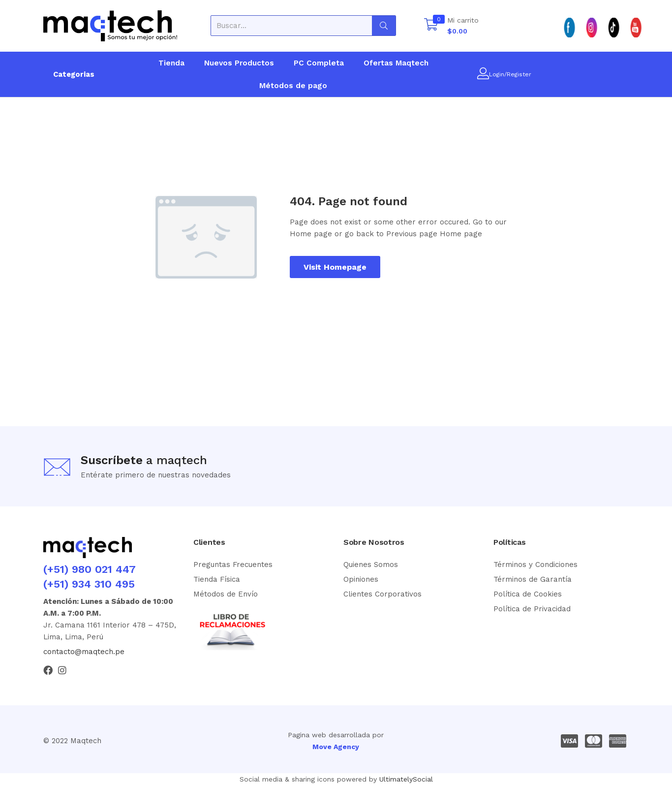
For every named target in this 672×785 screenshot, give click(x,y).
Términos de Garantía (533, 579)
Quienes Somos (371, 565)
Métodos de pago (293, 86)
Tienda (171, 63)
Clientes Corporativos (382, 594)
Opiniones (361, 579)
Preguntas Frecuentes (233, 565)
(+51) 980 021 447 (90, 569)
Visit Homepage (335, 267)
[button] (451, 26)
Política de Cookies (528, 594)
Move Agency (336, 747)
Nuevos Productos (239, 63)
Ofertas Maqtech (396, 63)
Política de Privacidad (532, 609)
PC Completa (319, 63)
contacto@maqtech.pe (84, 652)
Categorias (74, 74)
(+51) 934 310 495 (89, 584)
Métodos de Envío (226, 594)
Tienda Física (217, 579)
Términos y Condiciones (535, 565)
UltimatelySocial (406, 779)
